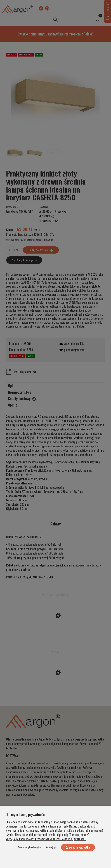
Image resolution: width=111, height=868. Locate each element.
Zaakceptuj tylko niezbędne (29, 847)
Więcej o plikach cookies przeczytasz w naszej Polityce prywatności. (46, 839)
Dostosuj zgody (52, 847)
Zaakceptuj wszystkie (78, 847)
